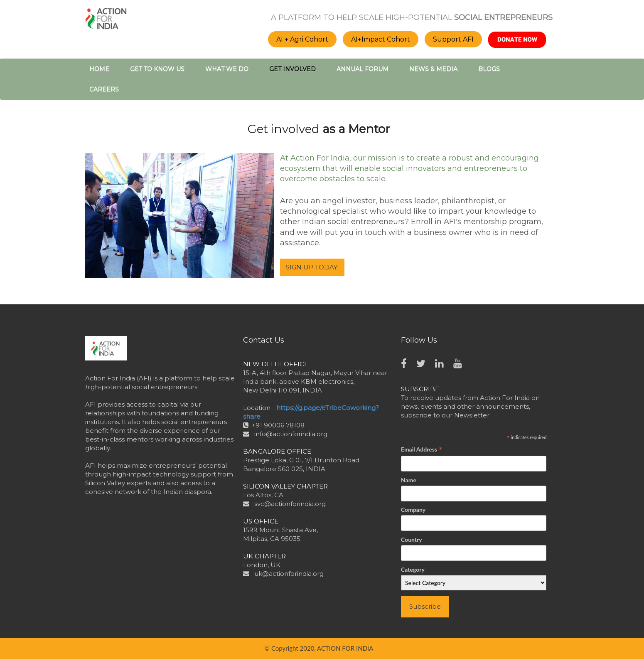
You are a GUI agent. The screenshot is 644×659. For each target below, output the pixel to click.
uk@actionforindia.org (289, 574)
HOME (99, 69)
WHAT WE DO (227, 69)
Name (409, 480)
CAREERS (104, 89)
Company (413, 510)
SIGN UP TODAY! (312, 267)
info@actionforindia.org (291, 434)
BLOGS (489, 69)
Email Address (422, 450)
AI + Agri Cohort (302, 39)
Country (412, 539)
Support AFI (453, 39)
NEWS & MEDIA (433, 69)
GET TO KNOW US (157, 69)
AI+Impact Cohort (381, 39)
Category (413, 569)
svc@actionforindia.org (290, 504)
